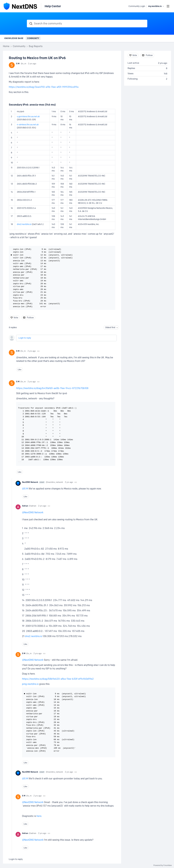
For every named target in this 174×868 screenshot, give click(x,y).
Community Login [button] (137, 6)
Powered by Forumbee (163, 865)
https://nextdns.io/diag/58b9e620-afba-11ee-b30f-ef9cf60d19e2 (58, 679)
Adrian (25, 506)
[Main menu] (168, 6)
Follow (30, 318)
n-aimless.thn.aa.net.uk (28, 125)
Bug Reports (36, 46)
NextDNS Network (34, 482)
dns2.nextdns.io (24, 224)
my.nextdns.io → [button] (156, 6)
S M (18, 64)
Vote (16, 318)
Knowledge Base (14, 38)
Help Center (53, 6)
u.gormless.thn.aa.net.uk (28, 117)
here (39, 816)
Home (6, 46)
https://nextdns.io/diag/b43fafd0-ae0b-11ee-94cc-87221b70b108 (52, 388)
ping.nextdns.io (30, 684)
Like (20, 369)
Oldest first (110, 327)
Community (33, 38)
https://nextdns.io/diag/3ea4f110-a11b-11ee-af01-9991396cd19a (44, 87)
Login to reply (25, 338)
